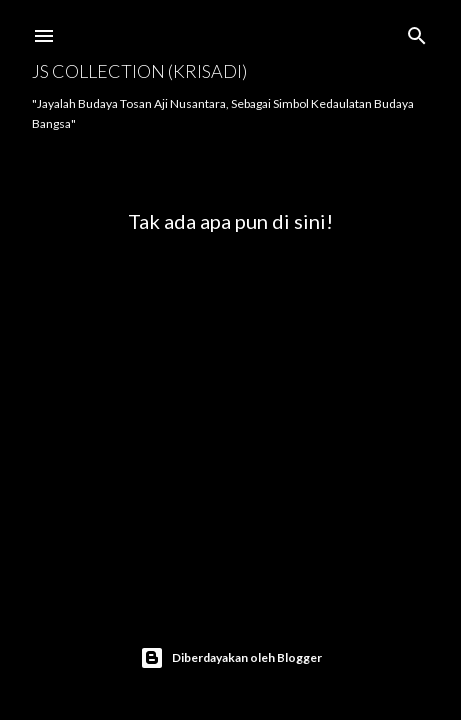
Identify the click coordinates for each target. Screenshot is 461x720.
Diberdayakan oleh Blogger (231, 658)
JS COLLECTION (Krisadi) (139, 71)
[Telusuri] (417, 31)
